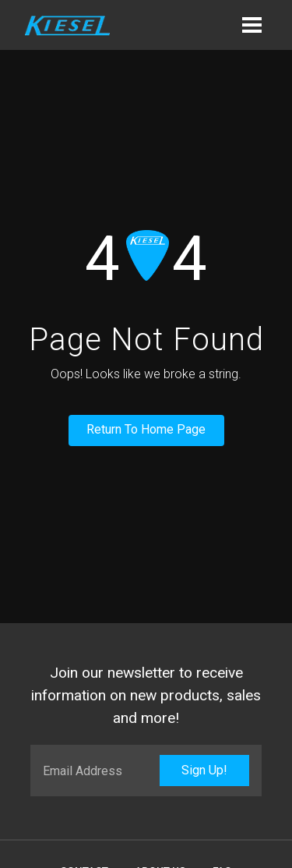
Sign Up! (204, 770)
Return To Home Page (146, 429)
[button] (252, 25)
